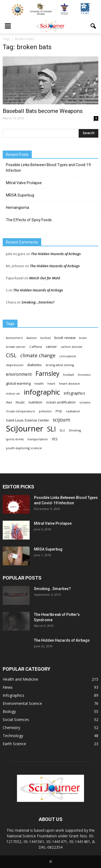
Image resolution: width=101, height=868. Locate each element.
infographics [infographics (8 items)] (74, 393)
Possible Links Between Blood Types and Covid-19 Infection (48, 168)
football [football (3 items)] (69, 375)
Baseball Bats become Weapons (43, 111)
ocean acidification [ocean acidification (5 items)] (61, 402)
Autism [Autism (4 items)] (32, 338)
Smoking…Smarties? (38, 302)
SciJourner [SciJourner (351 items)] (25, 429)
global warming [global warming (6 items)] (18, 383)
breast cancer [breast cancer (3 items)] (16, 347)
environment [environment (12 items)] (19, 374)
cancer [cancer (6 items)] (51, 347)
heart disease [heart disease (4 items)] (69, 383)
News (8, 687)
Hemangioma (18, 208)
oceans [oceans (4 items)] (85, 402)
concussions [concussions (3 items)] (68, 356)
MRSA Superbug (20, 195)
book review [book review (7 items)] (65, 338)
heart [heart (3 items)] (51, 384)
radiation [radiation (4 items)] (73, 411)
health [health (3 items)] (39, 384)
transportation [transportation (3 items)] (38, 439)
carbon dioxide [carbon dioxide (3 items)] (72, 347)
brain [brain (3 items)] (83, 338)
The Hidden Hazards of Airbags (56, 254)
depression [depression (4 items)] (15, 365)
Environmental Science (22, 703)
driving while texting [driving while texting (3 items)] (60, 365)
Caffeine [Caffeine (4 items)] (36, 347)
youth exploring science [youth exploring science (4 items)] (24, 448)
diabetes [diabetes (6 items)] (34, 365)
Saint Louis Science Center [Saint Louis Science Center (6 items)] (27, 420)
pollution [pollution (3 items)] (45, 411)
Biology (9, 711)
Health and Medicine (20, 679)
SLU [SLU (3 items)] (62, 430)
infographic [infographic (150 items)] (42, 392)
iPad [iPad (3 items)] (9, 402)
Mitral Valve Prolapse (24, 183)
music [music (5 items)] (20, 402)
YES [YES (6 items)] (55, 439)
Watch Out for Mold (45, 278)
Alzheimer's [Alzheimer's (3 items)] (14, 338)
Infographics (13, 695)
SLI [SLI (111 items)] (51, 429)
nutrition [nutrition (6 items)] (35, 402)
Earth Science (14, 744)
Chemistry (11, 728)
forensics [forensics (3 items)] (84, 375)
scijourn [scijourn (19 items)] (62, 420)
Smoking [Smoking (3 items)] (75, 430)
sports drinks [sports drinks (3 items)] (15, 439)
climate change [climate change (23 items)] (38, 356)
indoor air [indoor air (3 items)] (13, 394)
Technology (13, 736)
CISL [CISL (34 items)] (11, 355)
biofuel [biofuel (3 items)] (46, 338)
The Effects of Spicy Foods (29, 220)
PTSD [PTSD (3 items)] (59, 411)
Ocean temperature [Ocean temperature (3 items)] (20, 411)
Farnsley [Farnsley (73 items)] (47, 374)
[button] (93, 26)
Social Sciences (16, 719)
